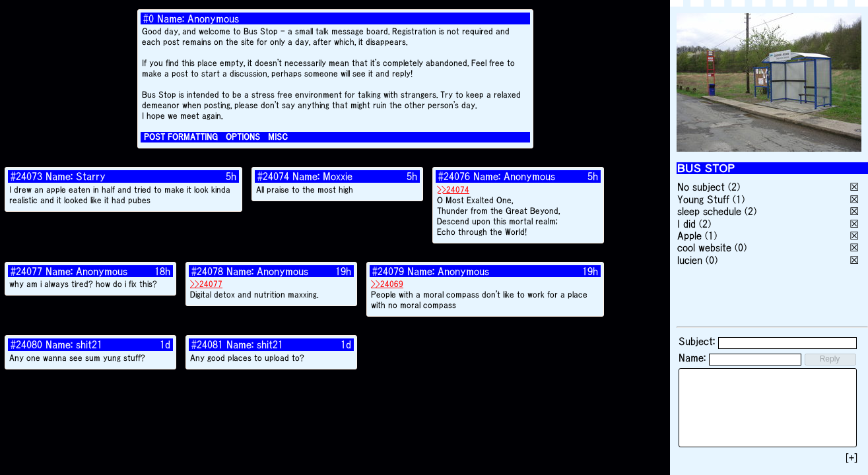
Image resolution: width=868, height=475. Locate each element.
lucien (690, 260)
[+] (851, 458)
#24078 (207, 271)
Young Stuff (703, 199)
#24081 (207, 344)
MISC (278, 137)
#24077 (26, 271)
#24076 (454, 176)
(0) (741, 247)
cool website (704, 247)
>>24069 (387, 284)
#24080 (26, 344)
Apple (689, 236)
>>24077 (206, 284)
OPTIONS (243, 137)
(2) (734, 187)
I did (686, 224)
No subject (703, 187)
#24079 (388, 271)
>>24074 (453, 190)
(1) (739, 199)
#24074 (273, 176)
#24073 (26, 176)
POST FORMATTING (181, 137)
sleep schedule (709, 211)
